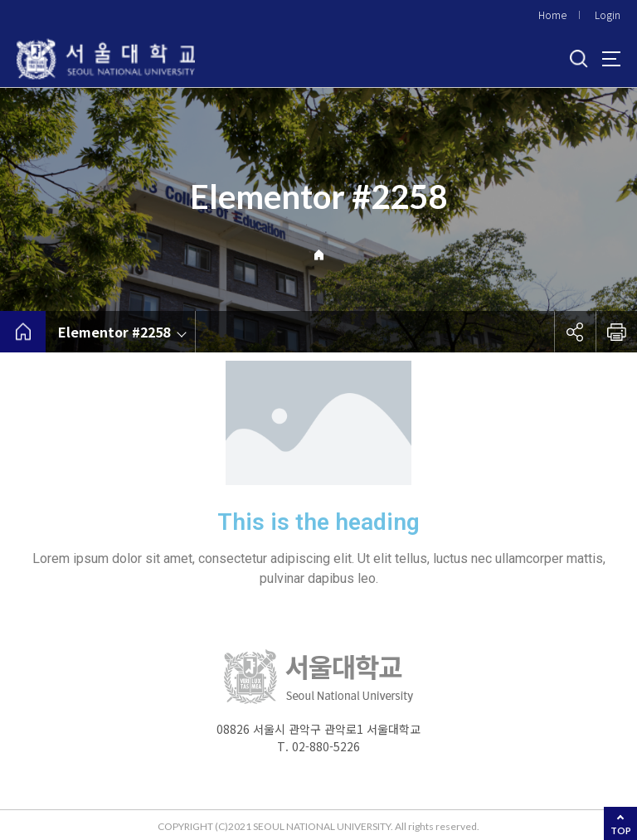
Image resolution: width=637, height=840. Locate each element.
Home (552, 15)
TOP (621, 830)
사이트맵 (611, 59)
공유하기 (575, 332)
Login (608, 15)
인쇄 (616, 332)
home (23, 332)
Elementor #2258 (114, 332)
